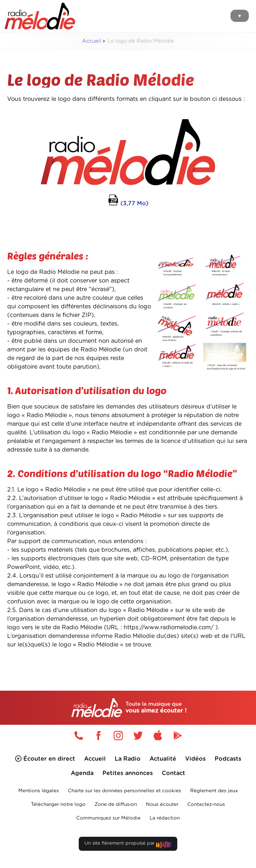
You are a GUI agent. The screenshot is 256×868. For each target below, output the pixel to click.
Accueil (92, 41)
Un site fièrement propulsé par (128, 845)
